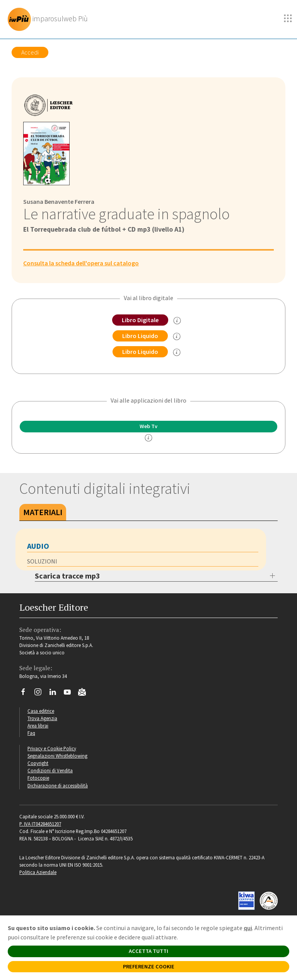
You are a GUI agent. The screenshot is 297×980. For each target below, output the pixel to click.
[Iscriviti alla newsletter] (85, 693)
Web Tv (148, 426)
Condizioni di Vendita (50, 770)
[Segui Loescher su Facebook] (26, 694)
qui (248, 928)
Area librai (38, 726)
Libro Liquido (140, 336)
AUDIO (38, 546)
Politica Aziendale (38, 872)
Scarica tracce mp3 (67, 576)
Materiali (43, 512)
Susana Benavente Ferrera (59, 201)
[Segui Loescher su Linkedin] (55, 694)
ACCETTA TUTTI (148, 951)
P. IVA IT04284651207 (40, 824)
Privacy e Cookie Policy (52, 748)
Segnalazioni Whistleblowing (57, 756)
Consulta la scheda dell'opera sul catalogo (81, 263)
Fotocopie (38, 778)
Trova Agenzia (42, 718)
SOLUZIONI (42, 561)
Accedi (30, 52)
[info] (148, 438)
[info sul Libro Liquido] (177, 336)
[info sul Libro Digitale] (177, 321)
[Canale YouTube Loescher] (70, 694)
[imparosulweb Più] (50, 19)
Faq (31, 733)
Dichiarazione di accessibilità (58, 785)
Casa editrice (41, 711)
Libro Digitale (140, 320)
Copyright (38, 763)
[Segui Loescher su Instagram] (41, 694)
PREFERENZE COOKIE (149, 966)
